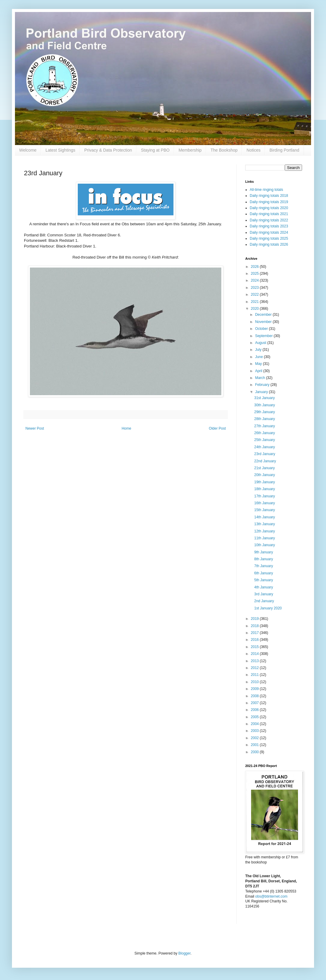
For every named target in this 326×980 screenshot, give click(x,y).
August (261, 343)
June (259, 357)
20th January (265, 475)
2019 (255, 619)
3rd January (264, 594)
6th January (264, 573)
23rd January (265, 454)
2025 (255, 274)
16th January (265, 503)
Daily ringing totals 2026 (269, 244)
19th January (265, 482)
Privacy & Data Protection (108, 150)
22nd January (265, 461)
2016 (255, 640)
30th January (265, 405)
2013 (255, 661)
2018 (255, 626)
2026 (255, 267)
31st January (265, 398)
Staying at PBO (155, 150)
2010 (255, 682)
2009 (255, 689)
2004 (255, 724)
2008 (255, 696)
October (262, 329)
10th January (265, 545)
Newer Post (35, 428)
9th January (264, 552)
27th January (265, 426)
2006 (255, 710)
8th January (264, 559)
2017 (255, 633)
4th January (264, 587)
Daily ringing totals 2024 (269, 232)
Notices (253, 150)
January (262, 392)
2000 (255, 752)
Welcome (28, 150)
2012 (255, 668)
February (263, 385)
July (259, 350)
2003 (255, 731)
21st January (265, 468)
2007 (255, 703)
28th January (265, 419)
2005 (255, 717)
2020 (255, 309)
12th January (265, 531)
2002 (255, 738)
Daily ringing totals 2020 (269, 208)
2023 (255, 288)
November (264, 322)
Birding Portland (284, 150)
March (261, 378)
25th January (265, 440)
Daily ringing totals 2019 (269, 202)
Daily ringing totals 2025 (269, 238)
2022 (255, 295)
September (264, 336)
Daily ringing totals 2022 (269, 220)
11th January (265, 538)
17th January (265, 496)
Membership (190, 150)
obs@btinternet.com (271, 896)
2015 (255, 647)
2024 (255, 280)
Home (127, 428)
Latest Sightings (60, 150)
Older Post (217, 428)
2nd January (264, 601)
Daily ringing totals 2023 (269, 226)
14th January (265, 517)
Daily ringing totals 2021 (269, 214)
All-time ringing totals (266, 190)
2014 (255, 654)
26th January (265, 433)
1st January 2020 (268, 608)
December (264, 315)
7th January (264, 566)
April (259, 371)
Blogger (184, 953)
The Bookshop (224, 150)
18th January (265, 489)
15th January (265, 510)
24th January (265, 447)
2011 (255, 675)
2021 (255, 302)
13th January (265, 524)
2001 (255, 745)
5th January (264, 580)
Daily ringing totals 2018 (269, 196)
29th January (265, 412)
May (259, 364)
